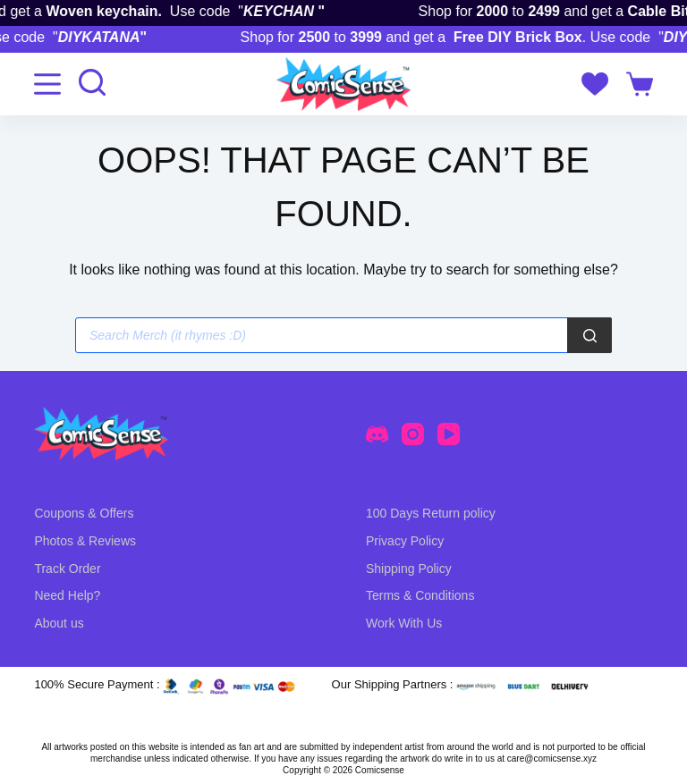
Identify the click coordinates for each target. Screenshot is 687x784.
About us (59, 623)
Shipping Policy (409, 569)
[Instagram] (413, 434)
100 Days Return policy (431, 513)
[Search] (589, 335)
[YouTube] (449, 434)
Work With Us (404, 623)
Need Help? (67, 595)
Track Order (67, 569)
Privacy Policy (405, 541)
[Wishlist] (595, 84)
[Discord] (377, 434)
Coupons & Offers (84, 513)
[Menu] (47, 84)
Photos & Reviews (85, 541)
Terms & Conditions (420, 595)
